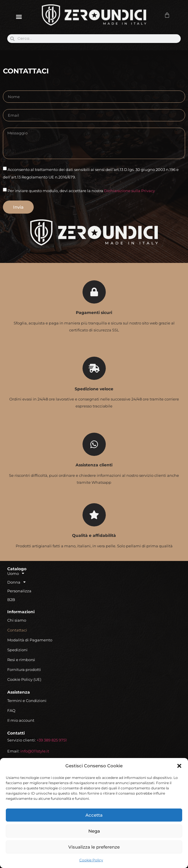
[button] (179, 766)
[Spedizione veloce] (94, 368)
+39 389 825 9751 (52, 740)
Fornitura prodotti (24, 670)
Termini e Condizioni (27, 701)
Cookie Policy (91, 860)
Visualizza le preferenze (94, 847)
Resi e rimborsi (21, 660)
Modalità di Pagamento (30, 640)
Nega (94, 831)
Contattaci (17, 630)
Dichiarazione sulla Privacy (129, 191)
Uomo (16, 573)
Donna (16, 582)
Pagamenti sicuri (94, 313)
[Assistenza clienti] (94, 444)
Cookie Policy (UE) (24, 679)
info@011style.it (35, 751)
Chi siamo (17, 620)
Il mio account (21, 720)
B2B (11, 600)
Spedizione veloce (94, 389)
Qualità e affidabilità (94, 535)
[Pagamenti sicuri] (94, 292)
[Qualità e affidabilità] (94, 515)
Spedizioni (17, 650)
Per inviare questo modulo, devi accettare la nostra (81, 191)
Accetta (94, 815)
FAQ (11, 710)
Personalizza (19, 591)
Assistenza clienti (94, 465)
